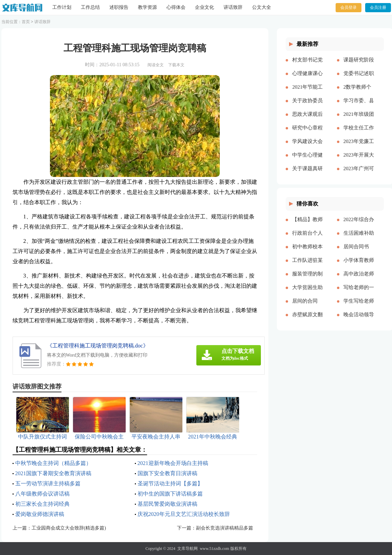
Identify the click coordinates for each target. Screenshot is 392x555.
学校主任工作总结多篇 (359, 133)
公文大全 (262, 7)
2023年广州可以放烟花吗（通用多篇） (359, 174)
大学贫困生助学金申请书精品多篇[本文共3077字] (307, 293)
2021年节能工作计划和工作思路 (307, 92)
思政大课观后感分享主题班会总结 (307, 120)
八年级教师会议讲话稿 (42, 494)
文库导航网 (188, 549)
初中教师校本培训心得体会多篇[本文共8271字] (307, 252)
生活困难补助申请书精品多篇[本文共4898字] (359, 238)
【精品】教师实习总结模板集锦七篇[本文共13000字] (307, 225)
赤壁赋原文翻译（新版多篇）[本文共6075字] (307, 320)
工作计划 (62, 7)
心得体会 (176, 7)
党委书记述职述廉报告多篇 (359, 79)
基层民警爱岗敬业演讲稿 (167, 504)
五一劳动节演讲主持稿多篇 (48, 484)
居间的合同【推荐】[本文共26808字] (307, 306)
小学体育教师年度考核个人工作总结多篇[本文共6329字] (359, 266)
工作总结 (90, 7)
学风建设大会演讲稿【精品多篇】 (307, 147)
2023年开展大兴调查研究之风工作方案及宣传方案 (359, 160)
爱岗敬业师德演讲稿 (40, 514)
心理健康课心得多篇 (307, 79)
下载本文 (176, 65)
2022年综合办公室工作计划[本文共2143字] (359, 225)
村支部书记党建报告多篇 (307, 65)
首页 (26, 22)
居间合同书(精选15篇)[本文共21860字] (359, 252)
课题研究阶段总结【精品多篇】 (359, 65)
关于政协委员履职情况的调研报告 (307, 106)
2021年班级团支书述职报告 (359, 120)
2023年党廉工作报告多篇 (359, 147)
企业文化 (204, 7)
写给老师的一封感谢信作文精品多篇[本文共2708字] (359, 293)
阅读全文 (156, 65)
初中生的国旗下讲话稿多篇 (170, 494)
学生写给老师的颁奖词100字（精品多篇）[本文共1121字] (359, 306)
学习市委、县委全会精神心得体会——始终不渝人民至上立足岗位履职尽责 (359, 106)
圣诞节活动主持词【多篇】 (170, 484)
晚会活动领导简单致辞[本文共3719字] (359, 320)
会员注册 (378, 7)
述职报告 (119, 7)
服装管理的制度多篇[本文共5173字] (307, 279)
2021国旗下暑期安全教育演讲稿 (53, 473)
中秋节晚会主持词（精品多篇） (53, 463)
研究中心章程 (307, 128)
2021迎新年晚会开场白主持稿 (173, 463)
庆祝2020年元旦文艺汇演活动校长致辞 (184, 514)
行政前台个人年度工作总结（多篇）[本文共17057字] (307, 238)
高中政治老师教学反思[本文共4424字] (359, 279)
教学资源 (147, 7)
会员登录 (349, 7)
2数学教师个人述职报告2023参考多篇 (359, 92)
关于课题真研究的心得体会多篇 (307, 174)
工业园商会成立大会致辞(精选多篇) (69, 528)
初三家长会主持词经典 (42, 504)
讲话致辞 (233, 7)
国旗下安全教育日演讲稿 (167, 473)
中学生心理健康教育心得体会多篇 (307, 160)
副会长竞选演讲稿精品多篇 (225, 528)
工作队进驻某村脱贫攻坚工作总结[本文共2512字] (307, 266)
